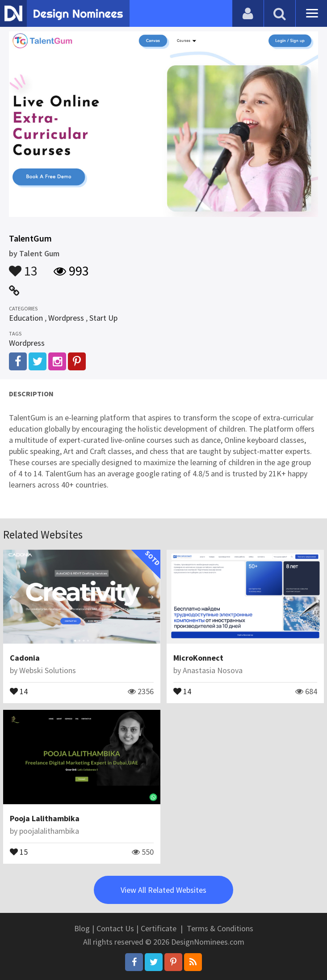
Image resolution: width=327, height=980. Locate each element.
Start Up (103, 318)
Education (26, 318)
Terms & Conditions (220, 928)
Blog (82, 928)
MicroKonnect (198, 658)
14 (19, 691)
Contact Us (115, 928)
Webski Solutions (48, 670)
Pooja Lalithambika (45, 818)
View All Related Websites (163, 890)
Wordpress (66, 318)
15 (19, 851)
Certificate (159, 928)
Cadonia (25, 658)
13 (23, 267)
